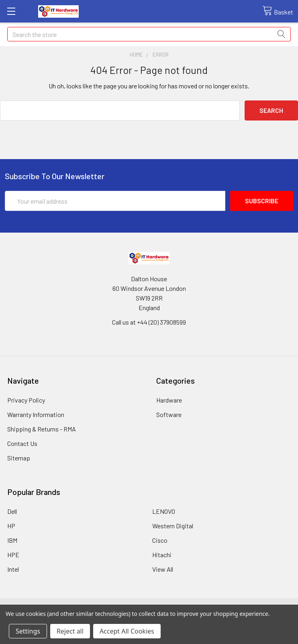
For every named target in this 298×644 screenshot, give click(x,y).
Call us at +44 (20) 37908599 (149, 322)
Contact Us (22, 443)
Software (169, 414)
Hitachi (162, 555)
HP (11, 526)
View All (163, 569)
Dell (12, 511)
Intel (13, 569)
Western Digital (173, 526)
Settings (28, 631)
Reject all (70, 631)
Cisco (160, 540)
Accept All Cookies (127, 631)
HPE (13, 555)
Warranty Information (36, 414)
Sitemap (19, 458)
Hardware (169, 400)
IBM (12, 540)
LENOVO (164, 511)
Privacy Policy (26, 400)
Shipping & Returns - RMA (42, 429)
